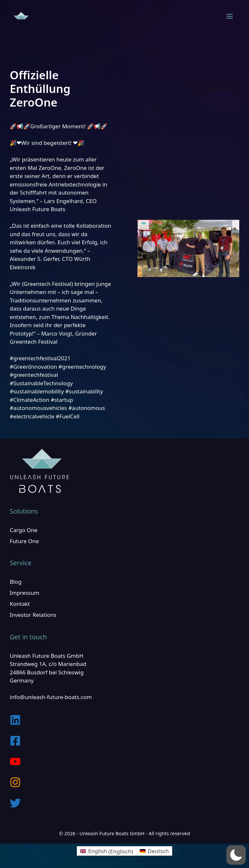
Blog (16, 582)
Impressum (24, 593)
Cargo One (24, 530)
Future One (24, 541)
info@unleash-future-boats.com (51, 697)
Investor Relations (33, 615)
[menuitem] (107, 851)
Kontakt (20, 604)
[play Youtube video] (188, 248)
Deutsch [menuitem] (158, 851)
